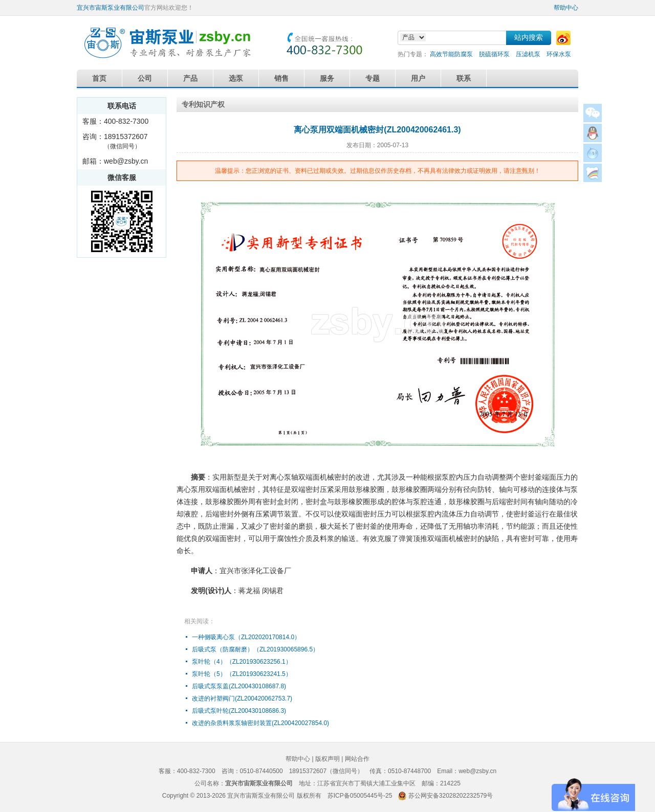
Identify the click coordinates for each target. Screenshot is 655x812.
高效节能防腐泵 (451, 54)
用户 (418, 78)
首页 (99, 78)
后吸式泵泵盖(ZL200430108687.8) (239, 686)
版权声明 (327, 759)
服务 (327, 78)
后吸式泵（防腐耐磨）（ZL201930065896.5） (255, 649)
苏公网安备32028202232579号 (451, 796)
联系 (464, 78)
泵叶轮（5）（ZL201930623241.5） (242, 674)
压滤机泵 (528, 54)
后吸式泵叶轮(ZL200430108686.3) (239, 711)
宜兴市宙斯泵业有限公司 (111, 8)
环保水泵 (559, 54)
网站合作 (357, 759)
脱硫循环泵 (494, 54)
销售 (281, 78)
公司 (145, 78)
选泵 (236, 78)
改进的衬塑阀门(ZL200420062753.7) (242, 698)
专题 (373, 78)
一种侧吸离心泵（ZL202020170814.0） (246, 637)
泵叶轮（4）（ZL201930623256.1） (242, 662)
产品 (190, 78)
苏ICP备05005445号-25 (360, 796)
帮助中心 (566, 8)
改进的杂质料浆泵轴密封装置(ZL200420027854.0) (260, 723)
